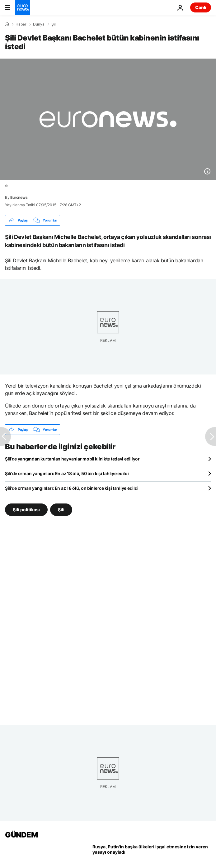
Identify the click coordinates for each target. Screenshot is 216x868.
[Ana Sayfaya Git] (22, 7)
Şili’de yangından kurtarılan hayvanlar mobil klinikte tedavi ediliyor (72, 459)
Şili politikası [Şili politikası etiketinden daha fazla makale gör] (26, 510)
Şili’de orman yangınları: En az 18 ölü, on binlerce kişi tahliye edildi (72, 488)
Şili (54, 24)
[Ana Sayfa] (7, 24)
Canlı (201, 7)
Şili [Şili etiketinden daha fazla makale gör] (61, 510)
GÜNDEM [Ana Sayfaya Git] (21, 835)
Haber (21, 24)
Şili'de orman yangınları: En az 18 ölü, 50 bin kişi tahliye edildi (67, 473)
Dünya (39, 24)
